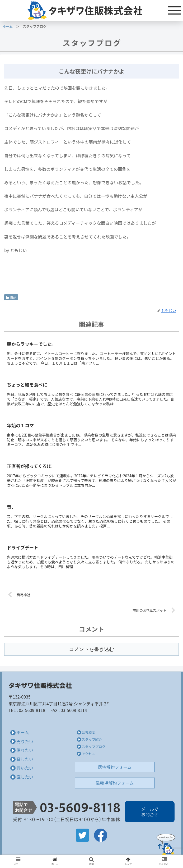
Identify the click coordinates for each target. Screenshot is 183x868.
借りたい (25, 750)
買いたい (25, 768)
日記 (11, 297)
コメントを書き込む (91, 649)
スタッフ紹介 (92, 739)
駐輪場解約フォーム (115, 783)
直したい (25, 777)
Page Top (166, 844)
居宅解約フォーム (115, 767)
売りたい (25, 741)
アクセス (89, 754)
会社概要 (89, 732)
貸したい (25, 759)
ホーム (8, 26)
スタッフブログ (94, 747)
